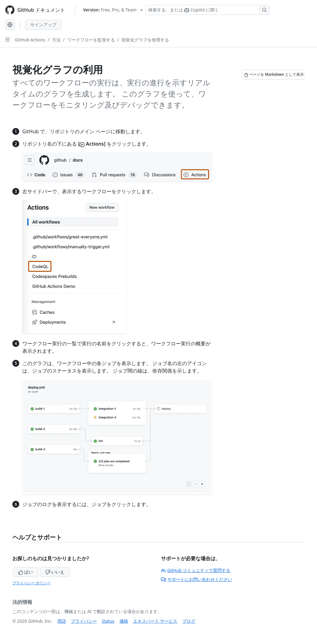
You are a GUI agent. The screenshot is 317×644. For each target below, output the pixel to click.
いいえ (55, 572)
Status (108, 621)
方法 (56, 40)
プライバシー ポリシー (31, 583)
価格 (124, 621)
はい (26, 572)
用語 (62, 621)
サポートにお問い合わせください (197, 579)
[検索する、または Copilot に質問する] (207, 10)
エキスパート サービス (155, 621)
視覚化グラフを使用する (145, 40)
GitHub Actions (30, 40)
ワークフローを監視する (91, 40)
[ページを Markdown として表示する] (278, 75)
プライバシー (84, 621)
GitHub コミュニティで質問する (196, 570)
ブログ (189, 621)
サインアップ (43, 25)
